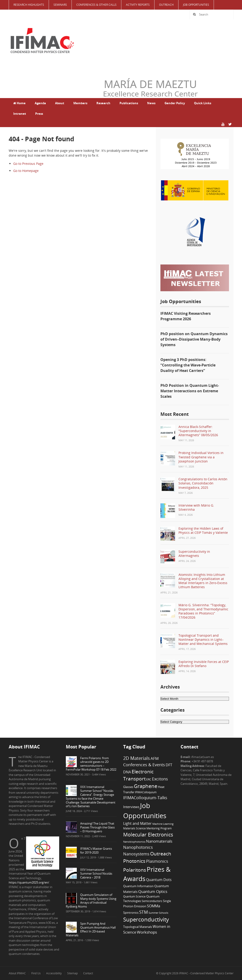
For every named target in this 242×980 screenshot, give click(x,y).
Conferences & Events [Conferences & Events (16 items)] (144, 765)
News (151, 103)
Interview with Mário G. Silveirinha (196, 507)
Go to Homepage (26, 171)
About (60, 103)
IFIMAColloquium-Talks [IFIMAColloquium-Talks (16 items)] (145, 798)
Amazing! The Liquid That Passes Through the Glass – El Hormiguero (97, 827)
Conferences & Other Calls (96, 5)
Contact (88, 973)
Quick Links (203, 103)
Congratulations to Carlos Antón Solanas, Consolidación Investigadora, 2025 (203, 483)
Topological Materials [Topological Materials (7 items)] (138, 927)
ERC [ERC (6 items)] (149, 779)
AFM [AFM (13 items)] (155, 758)
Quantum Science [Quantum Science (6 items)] (134, 896)
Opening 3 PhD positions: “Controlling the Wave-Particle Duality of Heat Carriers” (188, 365)
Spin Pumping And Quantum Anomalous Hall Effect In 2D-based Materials (91, 929)
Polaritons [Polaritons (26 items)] (135, 870)
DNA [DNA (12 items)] (127, 772)
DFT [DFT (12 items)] (169, 765)
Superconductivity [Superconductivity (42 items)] (146, 919)
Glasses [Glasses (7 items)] (128, 787)
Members (80, 103)
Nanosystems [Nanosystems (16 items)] (136, 854)
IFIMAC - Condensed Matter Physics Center (206, 973)
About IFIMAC (17, 973)
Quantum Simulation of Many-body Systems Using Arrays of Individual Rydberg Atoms (91, 901)
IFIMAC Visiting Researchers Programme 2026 (186, 316)
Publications (129, 103)
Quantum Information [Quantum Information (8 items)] (138, 886)
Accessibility (54, 973)
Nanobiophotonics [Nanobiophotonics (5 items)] (134, 842)
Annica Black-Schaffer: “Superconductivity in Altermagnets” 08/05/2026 (198, 431)
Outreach (166, 5)
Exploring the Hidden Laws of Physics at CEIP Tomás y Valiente (203, 530)
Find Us (36, 973)
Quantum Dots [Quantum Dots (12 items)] (159, 880)
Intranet (20, 114)
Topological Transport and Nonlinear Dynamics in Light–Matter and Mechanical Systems (203, 640)
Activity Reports (138, 5)
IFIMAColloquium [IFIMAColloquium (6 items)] (146, 792)
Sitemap (72, 973)
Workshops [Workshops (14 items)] (147, 932)
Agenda (40, 103)
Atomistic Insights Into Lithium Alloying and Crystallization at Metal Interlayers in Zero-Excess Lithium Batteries (203, 581)
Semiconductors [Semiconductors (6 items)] (152, 901)
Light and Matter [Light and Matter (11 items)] (137, 823)
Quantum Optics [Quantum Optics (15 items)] (153, 891)
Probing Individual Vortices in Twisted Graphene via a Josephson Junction (201, 457)
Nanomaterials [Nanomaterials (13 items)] (159, 841)
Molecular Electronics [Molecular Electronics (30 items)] (148, 834)
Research (103, 103)
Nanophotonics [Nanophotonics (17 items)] (138, 847)
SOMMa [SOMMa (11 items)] (154, 906)
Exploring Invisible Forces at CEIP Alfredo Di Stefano (204, 664)
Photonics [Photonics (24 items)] (134, 861)
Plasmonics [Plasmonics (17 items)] (157, 861)
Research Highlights (29, 5)
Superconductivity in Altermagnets (194, 554)
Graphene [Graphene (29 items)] (146, 786)
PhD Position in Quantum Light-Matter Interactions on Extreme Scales (190, 391)
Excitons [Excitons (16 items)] (160, 779)
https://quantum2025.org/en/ (29, 882)
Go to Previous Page (28, 164)
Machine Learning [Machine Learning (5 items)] (163, 824)
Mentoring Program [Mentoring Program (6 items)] (159, 828)
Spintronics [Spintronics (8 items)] (131, 913)
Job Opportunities (196, 5)
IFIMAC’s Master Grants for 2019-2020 (96, 850)
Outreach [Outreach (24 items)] (161, 854)
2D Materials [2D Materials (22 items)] (137, 758)
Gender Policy (175, 103)
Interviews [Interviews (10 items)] (131, 807)
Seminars (60, 5)
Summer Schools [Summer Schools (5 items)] (158, 913)
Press (39, 114)
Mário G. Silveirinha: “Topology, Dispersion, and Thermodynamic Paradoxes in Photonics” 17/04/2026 (203, 611)
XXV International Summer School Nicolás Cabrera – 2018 (96, 873)
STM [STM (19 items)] (144, 912)
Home (19, 103)
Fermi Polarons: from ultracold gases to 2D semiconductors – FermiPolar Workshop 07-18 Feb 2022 (91, 764)
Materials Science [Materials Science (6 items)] (134, 828)
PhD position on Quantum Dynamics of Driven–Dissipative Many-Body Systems (194, 339)
